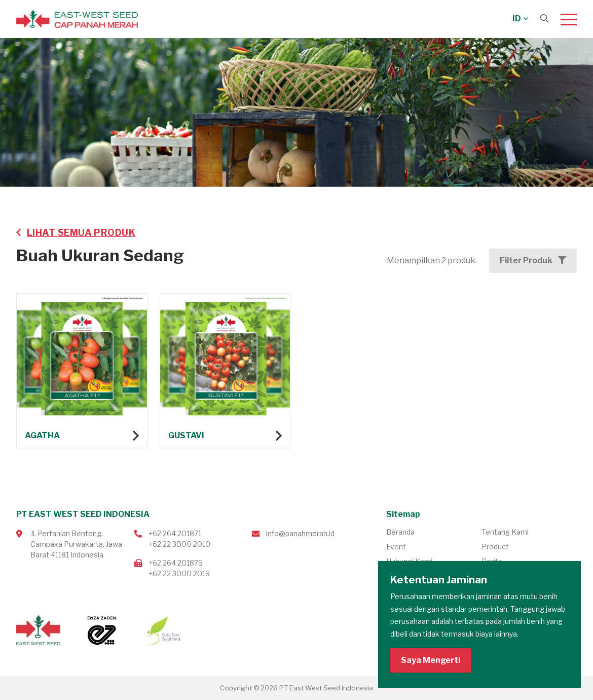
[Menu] (569, 19)
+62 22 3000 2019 (179, 573)
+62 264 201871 (175, 533)
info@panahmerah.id (300, 533)
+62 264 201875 (176, 563)
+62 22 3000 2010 (179, 544)
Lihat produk (82, 372)
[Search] (544, 19)
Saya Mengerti (431, 660)
